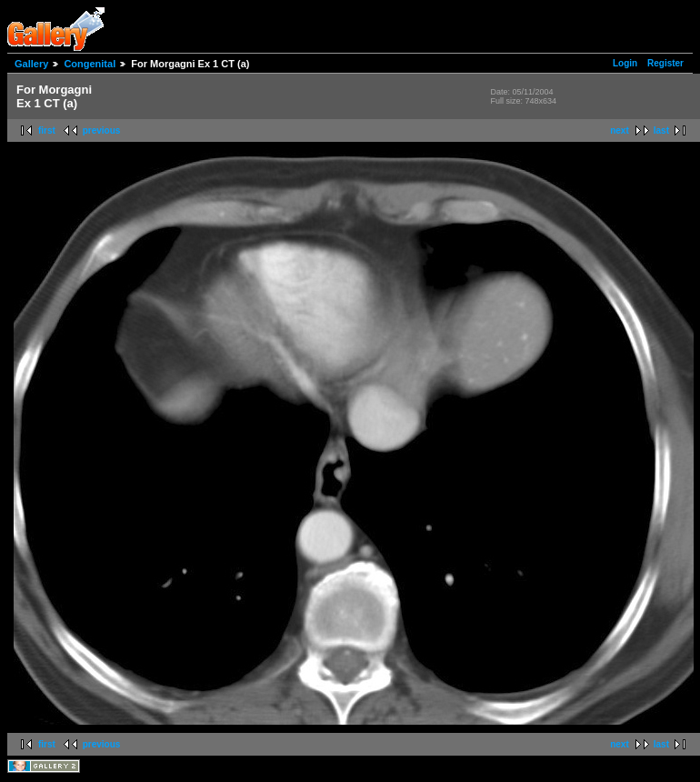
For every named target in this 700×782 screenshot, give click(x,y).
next (620, 130)
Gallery (31, 64)
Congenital (90, 64)
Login (625, 63)
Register (665, 63)
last (661, 130)
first (47, 130)
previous (102, 130)
